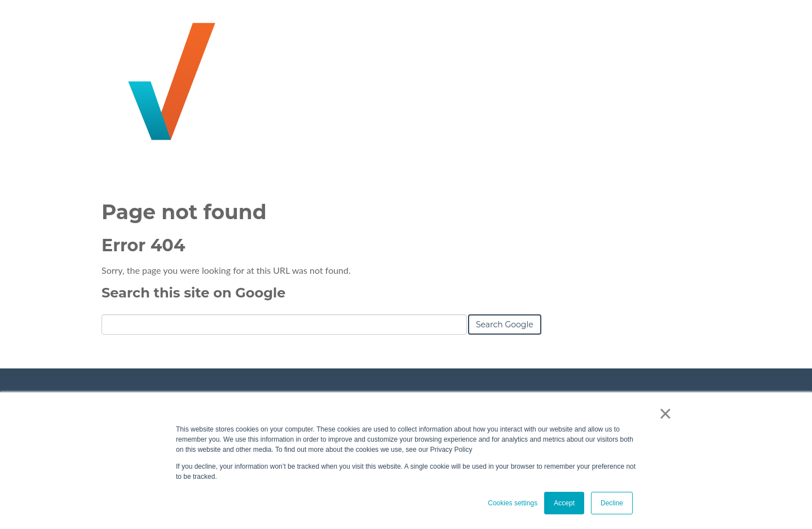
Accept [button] (564, 503)
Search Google (505, 324)
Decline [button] (612, 503)
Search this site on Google (193, 293)
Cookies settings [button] (513, 503)
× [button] (665, 414)
